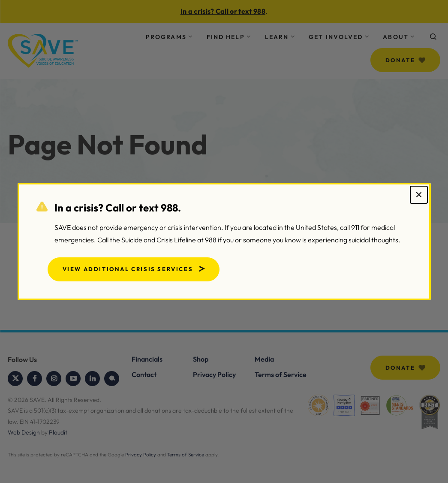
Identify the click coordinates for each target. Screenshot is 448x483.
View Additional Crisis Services (128, 269)
